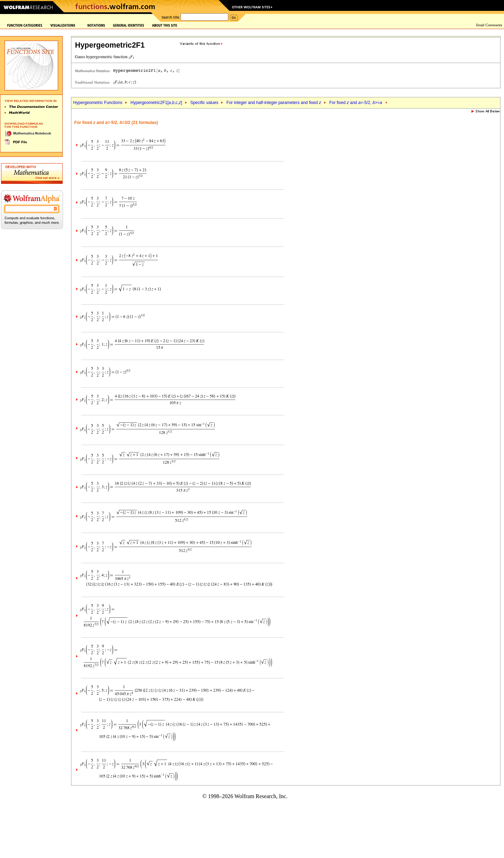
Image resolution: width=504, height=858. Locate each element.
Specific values (204, 103)
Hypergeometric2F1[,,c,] (156, 103)
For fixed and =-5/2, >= (356, 103)
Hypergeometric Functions (98, 103)
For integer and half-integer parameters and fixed (274, 103)
